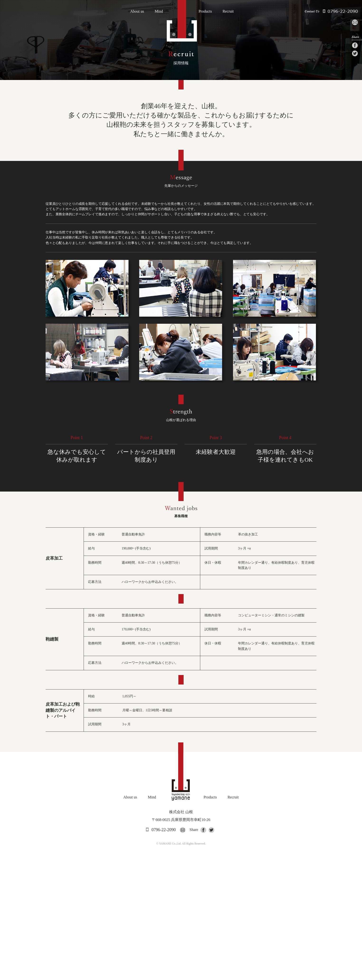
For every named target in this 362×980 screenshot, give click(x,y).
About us (137, 11)
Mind (159, 11)
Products (205, 11)
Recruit (228, 11)
